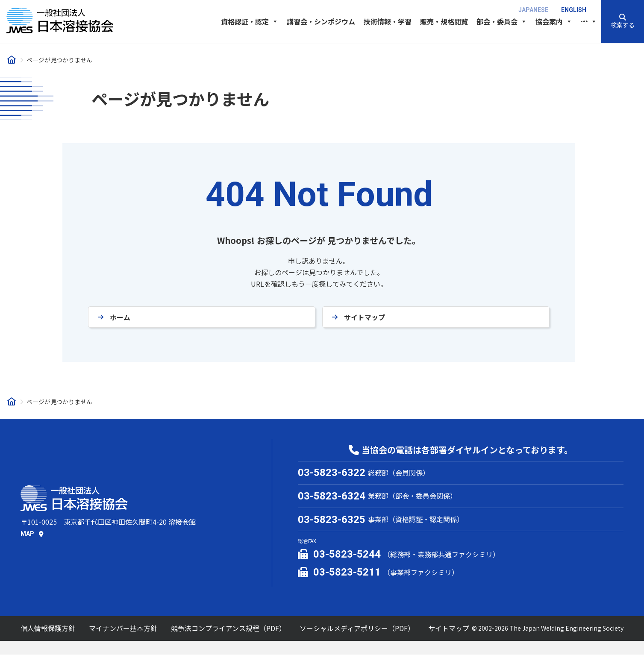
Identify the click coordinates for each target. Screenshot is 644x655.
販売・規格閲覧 (444, 21)
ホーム (120, 317)
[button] (623, 21)
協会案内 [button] (554, 21)
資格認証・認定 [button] (250, 21)
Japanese (533, 10)
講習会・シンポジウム (321, 21)
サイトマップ (365, 317)
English (574, 10)
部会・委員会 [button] (502, 21)
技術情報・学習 (388, 21)
